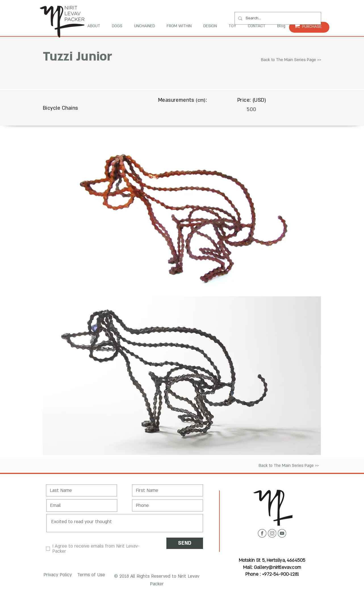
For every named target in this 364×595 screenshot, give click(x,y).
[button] (57, 575)
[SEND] (185, 543)
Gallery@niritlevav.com (277, 567)
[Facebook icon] (262, 533)
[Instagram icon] (272, 533)
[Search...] (277, 18)
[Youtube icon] (282, 533)
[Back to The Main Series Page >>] (291, 60)
